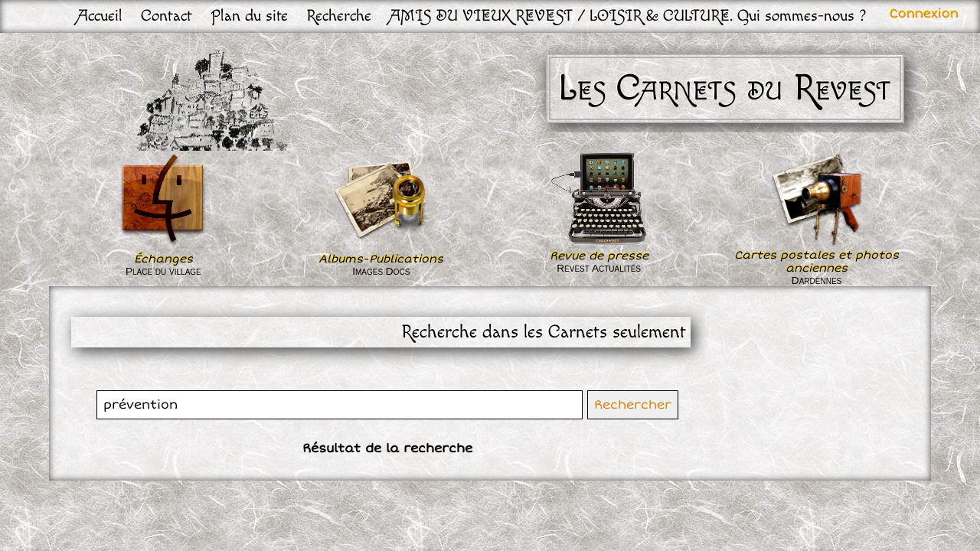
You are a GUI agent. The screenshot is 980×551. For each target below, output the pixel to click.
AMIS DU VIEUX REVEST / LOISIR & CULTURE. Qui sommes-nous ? (628, 16)
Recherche (339, 16)
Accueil (100, 16)
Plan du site (249, 16)
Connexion (924, 14)
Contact (167, 16)
